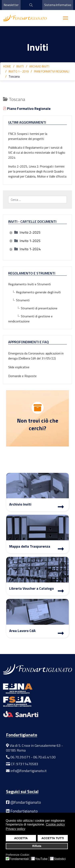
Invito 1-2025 (30, 241)
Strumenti (19, 300)
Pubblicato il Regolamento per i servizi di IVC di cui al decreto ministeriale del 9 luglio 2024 (37, 152)
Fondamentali (19, 859)
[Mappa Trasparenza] (61, 549)
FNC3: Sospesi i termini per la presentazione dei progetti (28, 136)
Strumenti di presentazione (33, 308)
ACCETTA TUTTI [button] (53, 838)
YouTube (41, 859)
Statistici (60, 859)
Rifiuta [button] (37, 846)
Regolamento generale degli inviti (34, 292)
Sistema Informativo (58, 5)
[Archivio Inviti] (61, 507)
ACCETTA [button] (21, 838)
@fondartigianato (26, 802)
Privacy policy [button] (16, 829)
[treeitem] (30, 232)
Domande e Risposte (22, 376)
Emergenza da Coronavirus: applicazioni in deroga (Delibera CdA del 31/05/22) (36, 356)
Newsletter (11, 5)
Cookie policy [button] (55, 824)
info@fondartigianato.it (28, 771)
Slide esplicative (19, 367)
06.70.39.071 (20, 757)
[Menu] (65, 18)
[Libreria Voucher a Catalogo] (61, 591)
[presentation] (11, 233)
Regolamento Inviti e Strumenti (29, 284)
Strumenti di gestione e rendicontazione (30, 319)
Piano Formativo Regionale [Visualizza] (27, 108)
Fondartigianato (24, 811)
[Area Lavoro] (61, 634)
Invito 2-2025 (30, 232)
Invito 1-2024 (30, 249)
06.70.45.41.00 (44, 757)
